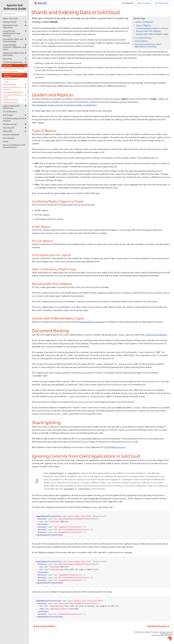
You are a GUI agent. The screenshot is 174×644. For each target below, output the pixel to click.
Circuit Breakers (10, 112)
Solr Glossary (9, 138)
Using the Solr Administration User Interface (15, 33)
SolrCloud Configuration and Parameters (15, 88)
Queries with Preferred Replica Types (152, 34)
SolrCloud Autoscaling (15, 100)
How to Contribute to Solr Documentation (14, 146)
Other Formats (144, 3)
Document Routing (143, 38)
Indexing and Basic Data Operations (15, 54)
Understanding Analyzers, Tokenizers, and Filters (15, 47)
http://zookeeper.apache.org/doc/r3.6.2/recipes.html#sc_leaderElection (64, 105)
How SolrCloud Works (15, 71)
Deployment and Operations (15, 26)
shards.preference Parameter (92, 322)
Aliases (6, 82)
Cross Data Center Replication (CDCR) (15, 96)
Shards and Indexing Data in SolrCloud (14, 75)
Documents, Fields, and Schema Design (15, 40)
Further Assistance (11, 135)
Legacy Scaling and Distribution (15, 107)
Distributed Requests (11, 79)
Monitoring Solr (15, 124)
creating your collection (157, 335)
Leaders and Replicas (144, 22)
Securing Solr (15, 128)
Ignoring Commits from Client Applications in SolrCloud (148, 45)
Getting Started (15, 22)
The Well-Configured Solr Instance (15, 120)
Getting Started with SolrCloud (13, 69)
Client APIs (15, 131)
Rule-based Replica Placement (13, 92)
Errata (6, 142)
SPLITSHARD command (115, 447)
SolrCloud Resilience (15, 85)
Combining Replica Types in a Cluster (152, 28)
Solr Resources (162, 3)
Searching (15, 59)
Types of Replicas (144, 25)
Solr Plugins (15, 115)
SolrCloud (15, 66)
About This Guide (10, 18)
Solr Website (127, 3)
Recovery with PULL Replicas (148, 31)
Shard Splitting (141, 41)
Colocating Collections (10, 103)
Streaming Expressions (15, 62)
